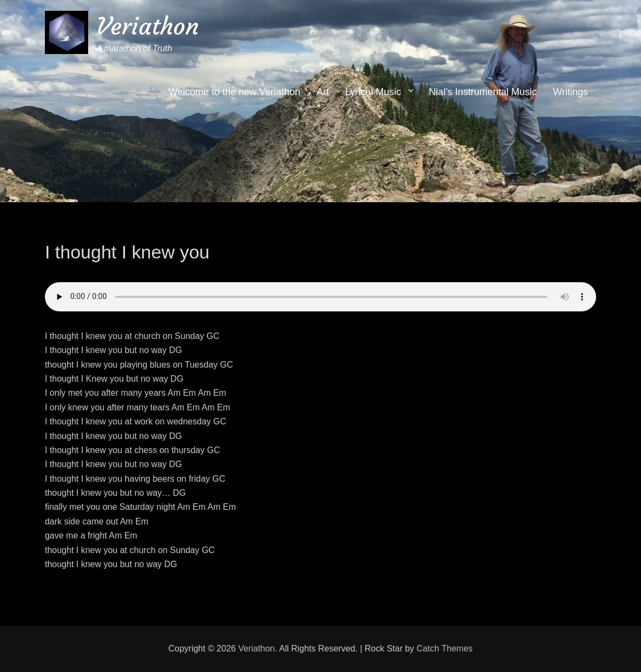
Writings (570, 92)
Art (323, 92)
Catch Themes (445, 648)
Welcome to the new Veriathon (234, 92)
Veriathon (148, 26)
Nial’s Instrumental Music (483, 92)
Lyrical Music (373, 92)
